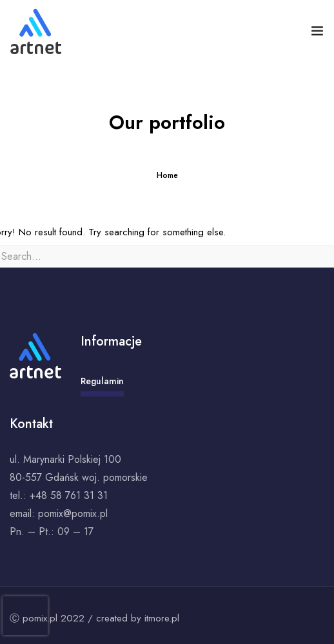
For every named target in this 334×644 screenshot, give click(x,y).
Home (167, 175)
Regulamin (102, 385)
